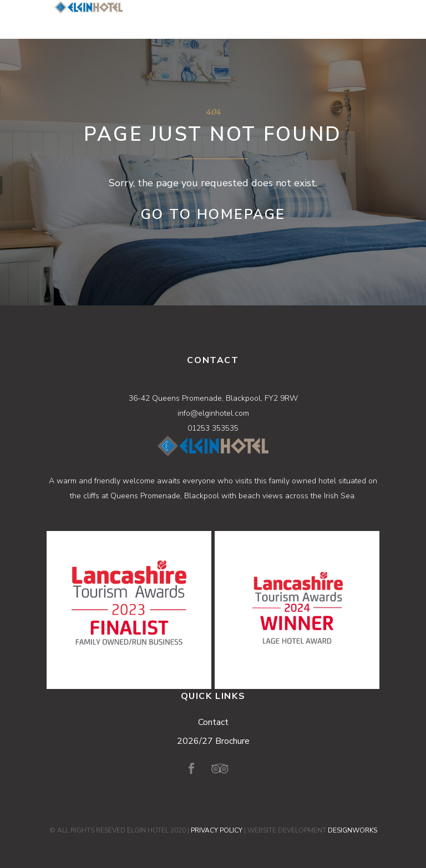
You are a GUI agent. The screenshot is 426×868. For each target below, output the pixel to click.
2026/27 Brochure (213, 741)
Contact (213, 722)
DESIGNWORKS (353, 830)
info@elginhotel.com (213, 413)
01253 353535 (213, 428)
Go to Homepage (213, 215)
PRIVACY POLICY (217, 830)
